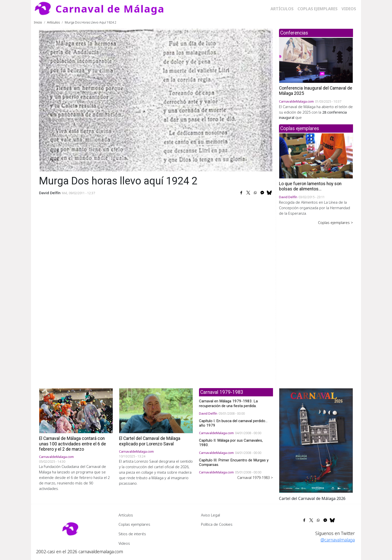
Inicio (38, 22)
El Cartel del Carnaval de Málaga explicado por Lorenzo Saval (150, 441)
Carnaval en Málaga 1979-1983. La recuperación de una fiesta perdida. (228, 403)
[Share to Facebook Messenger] (262, 193)
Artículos (282, 9)
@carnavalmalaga (338, 540)
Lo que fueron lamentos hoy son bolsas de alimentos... (310, 186)
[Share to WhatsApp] (255, 193)
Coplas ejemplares (317, 9)
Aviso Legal (210, 515)
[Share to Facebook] (241, 193)
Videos (349, 9)
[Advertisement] (316, 303)
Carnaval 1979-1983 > (255, 477)
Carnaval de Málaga (110, 9)
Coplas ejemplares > (335, 222)
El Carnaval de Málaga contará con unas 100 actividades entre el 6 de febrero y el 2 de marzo (72, 444)
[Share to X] (248, 193)
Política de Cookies (217, 524)
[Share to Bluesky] (269, 193)
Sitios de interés (132, 534)
